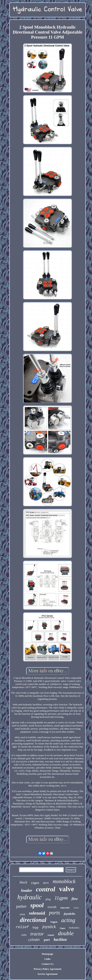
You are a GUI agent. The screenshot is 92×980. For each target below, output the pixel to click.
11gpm (61, 898)
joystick (49, 927)
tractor (37, 934)
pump (22, 914)
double (66, 933)
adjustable (65, 908)
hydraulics (74, 928)
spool (37, 905)
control (46, 889)
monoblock (64, 881)
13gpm (35, 883)
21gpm (54, 922)
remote (51, 935)
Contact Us (48, 964)
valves (76, 908)
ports (55, 913)
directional (33, 920)
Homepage (48, 954)
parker (21, 906)
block (23, 882)
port (47, 940)
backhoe (60, 939)
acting (68, 920)
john (24, 935)
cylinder (34, 940)
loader (27, 890)
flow (75, 899)
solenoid (37, 913)
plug (48, 899)
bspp (36, 927)
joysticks (70, 914)
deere (46, 883)
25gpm (62, 928)
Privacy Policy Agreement (48, 969)
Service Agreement (47, 974)
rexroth (52, 907)
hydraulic (29, 897)
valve (66, 889)
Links (48, 959)
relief (22, 927)
